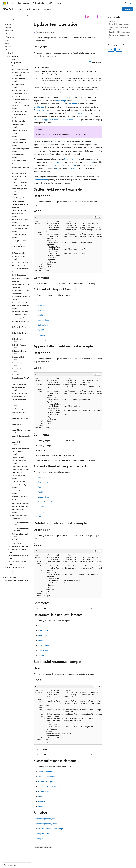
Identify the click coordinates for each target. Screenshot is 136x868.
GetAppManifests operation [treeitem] (18, 215)
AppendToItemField (52, 119)
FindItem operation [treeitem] (18, 201)
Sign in (131, 3)
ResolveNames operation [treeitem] (20, 448)
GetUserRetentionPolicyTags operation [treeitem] (20, 379)
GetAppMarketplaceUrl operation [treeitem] (20, 221)
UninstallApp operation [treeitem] (20, 497)
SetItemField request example (119, 24)
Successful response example (119, 35)
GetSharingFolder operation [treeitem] (18, 340)
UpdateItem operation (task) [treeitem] (21, 523)
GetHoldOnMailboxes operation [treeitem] (19, 258)
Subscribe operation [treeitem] (19, 481)
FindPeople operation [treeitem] (19, 210)
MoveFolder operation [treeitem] (19, 396)
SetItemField (38, 119)
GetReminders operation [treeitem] (20, 311)
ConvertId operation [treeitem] (19, 115)
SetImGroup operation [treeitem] (19, 466)
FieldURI (41, 330)
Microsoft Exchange (47, 17)
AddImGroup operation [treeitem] (20, 90)
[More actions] (100, 17)
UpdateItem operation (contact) (46, 823)
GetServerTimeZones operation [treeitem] (19, 328)
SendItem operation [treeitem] (19, 457)
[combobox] (15, 20)
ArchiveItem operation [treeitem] (19, 111)
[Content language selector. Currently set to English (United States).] (13, 865)
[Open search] (125, 3)
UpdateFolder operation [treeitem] (20, 506)
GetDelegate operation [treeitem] (20, 241)
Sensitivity (42, 340)
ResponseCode (44, 791)
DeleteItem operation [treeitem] (19, 164)
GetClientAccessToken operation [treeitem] (19, 230)
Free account (128, 9)
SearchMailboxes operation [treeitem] (17, 453)
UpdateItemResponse (46, 776)
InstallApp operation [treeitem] (19, 384)
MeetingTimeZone (41, 180)
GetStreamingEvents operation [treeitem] (19, 352)
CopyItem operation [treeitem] (19, 121)
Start (66, 159)
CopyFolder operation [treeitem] (19, 118)
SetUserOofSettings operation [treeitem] (18, 477)
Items (40, 796)
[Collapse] (28, 15)
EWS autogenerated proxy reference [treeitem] (17, 563)
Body (40, 517)
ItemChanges (61, 100)
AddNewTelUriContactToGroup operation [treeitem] (21, 101)
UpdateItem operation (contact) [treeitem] (21, 529)
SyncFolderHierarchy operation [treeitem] (19, 486)
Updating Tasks (39, 838)
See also (112, 38)
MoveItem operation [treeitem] (19, 400)
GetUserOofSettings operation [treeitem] (19, 370)
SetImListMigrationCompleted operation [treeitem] (21, 471)
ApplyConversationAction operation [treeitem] (20, 107)
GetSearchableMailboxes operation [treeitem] (20, 322)
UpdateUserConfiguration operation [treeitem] (21, 535)
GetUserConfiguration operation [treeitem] (19, 364)
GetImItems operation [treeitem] (19, 265)
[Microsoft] (4, 3)
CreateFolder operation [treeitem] (20, 130)
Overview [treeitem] (8, 24)
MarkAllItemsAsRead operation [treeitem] (19, 389)
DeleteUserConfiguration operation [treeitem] (20, 168)
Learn (36, 17)
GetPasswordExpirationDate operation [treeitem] (21, 298)
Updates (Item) (77, 113)
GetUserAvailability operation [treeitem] (18, 358)
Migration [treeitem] (8, 27)
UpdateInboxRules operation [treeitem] (18, 511)
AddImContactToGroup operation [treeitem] (20, 86)
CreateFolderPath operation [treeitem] (18, 135)
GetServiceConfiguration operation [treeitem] (20, 334)
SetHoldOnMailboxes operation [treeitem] (19, 462)
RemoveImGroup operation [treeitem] (18, 443)
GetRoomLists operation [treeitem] (20, 315)
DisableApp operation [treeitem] (19, 173)
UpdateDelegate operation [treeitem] (21, 503)
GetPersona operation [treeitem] (19, 302)
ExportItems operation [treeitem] (19, 189)
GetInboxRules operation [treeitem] (20, 269)
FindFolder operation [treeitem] (19, 198)
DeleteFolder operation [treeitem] (20, 161)
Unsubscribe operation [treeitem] (20, 500)
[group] (68, 246)
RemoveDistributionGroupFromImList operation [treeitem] (21, 431)
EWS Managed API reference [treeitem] (18, 546)
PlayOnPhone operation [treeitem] (20, 409)
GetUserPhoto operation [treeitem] (20, 375)
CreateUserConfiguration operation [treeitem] (20, 150)
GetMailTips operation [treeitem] (19, 275)
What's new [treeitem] (10, 37)
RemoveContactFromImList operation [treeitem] (21, 419)
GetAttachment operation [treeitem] (21, 225)
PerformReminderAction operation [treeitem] (20, 404)
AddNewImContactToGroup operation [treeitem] (21, 95)
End (73, 159)
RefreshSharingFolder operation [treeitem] (19, 413)
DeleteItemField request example (120, 32)
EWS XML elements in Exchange (50, 828)
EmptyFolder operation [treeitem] (20, 182)
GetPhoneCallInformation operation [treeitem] (20, 307)
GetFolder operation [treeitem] (19, 253)
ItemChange (72, 104)
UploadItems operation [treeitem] (20, 540)
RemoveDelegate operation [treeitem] (17, 425)
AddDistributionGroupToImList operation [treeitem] (20, 74)
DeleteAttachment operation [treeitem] (18, 156)
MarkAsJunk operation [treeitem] (19, 393)
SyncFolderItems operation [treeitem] (17, 492)
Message (41, 335)
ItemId (96, 113)
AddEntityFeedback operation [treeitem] (18, 80)
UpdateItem (42, 300)
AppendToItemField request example (118, 28)
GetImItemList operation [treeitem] (20, 262)
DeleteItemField (68, 119)
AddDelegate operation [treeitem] (20, 69)
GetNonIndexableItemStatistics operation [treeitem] (21, 292)
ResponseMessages (45, 781)
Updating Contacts (41, 833)
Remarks (112, 21)
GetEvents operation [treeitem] (19, 250)
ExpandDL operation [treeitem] (19, 185)
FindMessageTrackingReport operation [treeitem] (21, 206)
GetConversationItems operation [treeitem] (19, 236)
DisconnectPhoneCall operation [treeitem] (19, 178)
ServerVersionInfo (45, 771)
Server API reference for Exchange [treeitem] (16, 580)
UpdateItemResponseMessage (50, 786)
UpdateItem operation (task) (45, 819)
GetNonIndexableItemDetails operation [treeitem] (20, 286)
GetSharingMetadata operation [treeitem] (19, 346)
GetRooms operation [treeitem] (19, 318)
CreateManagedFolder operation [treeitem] (19, 144)
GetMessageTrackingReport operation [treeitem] (21, 280)
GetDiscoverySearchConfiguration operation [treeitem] (20, 245)
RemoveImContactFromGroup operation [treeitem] (21, 437)
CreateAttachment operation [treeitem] (18, 126)
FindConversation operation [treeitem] (18, 193)
